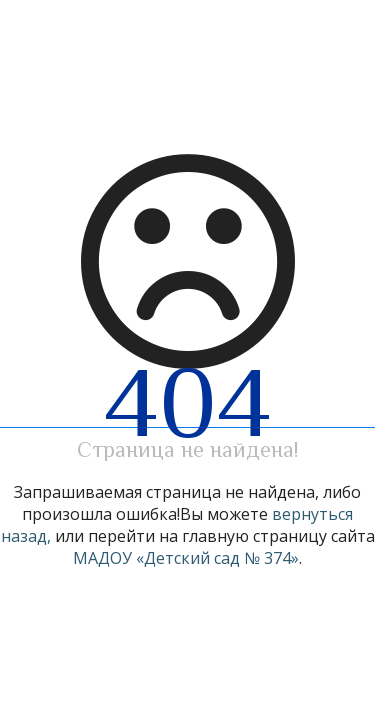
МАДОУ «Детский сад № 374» (186, 558)
